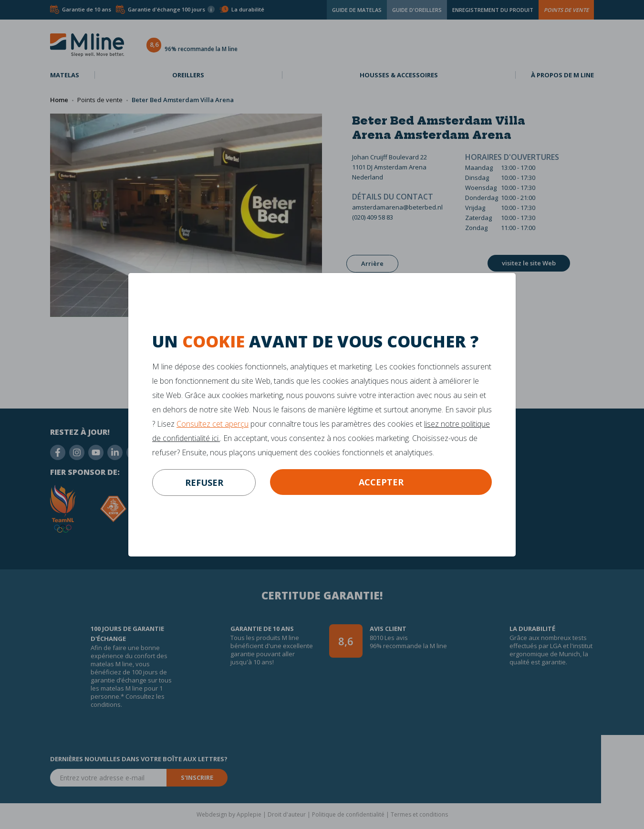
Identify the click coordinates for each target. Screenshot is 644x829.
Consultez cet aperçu (213, 424)
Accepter (381, 482)
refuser (204, 483)
